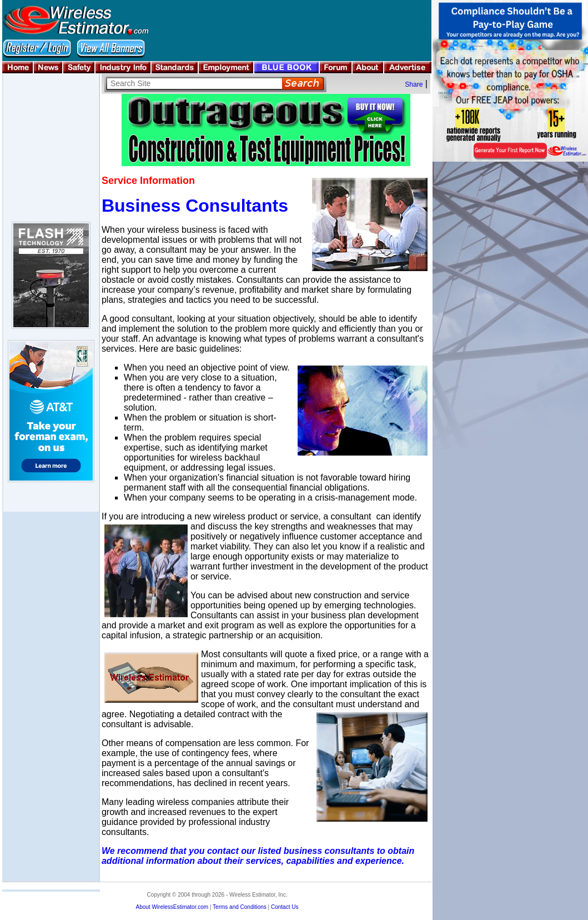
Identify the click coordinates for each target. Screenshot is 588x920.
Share (414, 84)
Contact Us (285, 907)
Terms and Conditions (240, 907)
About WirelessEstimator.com (172, 907)
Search (303, 84)
